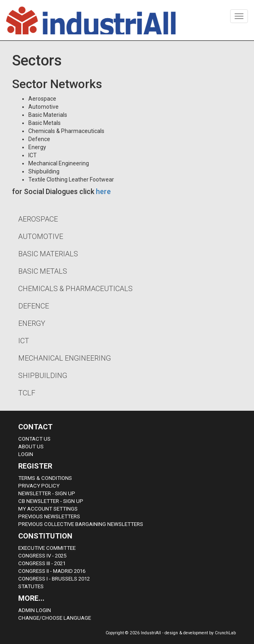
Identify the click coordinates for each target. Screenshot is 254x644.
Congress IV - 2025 (42, 556)
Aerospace (38, 219)
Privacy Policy (39, 486)
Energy (32, 323)
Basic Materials (48, 254)
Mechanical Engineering (65, 358)
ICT (24, 341)
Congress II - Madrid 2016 (52, 571)
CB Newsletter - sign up (51, 501)
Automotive (41, 236)
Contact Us (34, 439)
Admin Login (35, 610)
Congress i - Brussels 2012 (54, 579)
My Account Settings (48, 509)
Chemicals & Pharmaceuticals (75, 288)
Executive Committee (47, 548)
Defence (34, 306)
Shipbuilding (43, 375)
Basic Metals (43, 271)
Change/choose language (55, 618)
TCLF (27, 393)
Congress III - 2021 (42, 563)
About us (31, 447)
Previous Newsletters (49, 516)
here (103, 191)
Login (26, 454)
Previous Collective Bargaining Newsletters (81, 524)
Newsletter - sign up (47, 493)
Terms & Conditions (45, 478)
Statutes (31, 586)
